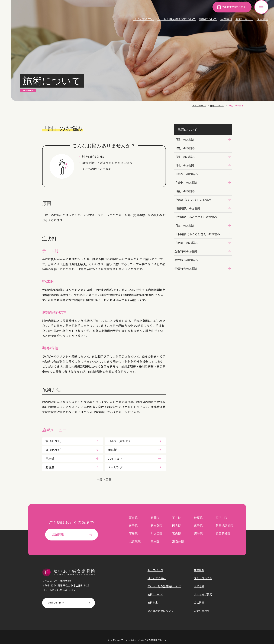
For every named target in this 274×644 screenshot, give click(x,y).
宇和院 (133, 534)
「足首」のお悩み (186, 243)
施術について (208, 22)
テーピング (115, 467)
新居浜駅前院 (225, 526)
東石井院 (178, 541)
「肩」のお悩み (185, 157)
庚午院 (198, 534)
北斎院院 (135, 541)
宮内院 (177, 534)
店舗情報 (226, 22)
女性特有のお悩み (186, 251)
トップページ (199, 105)
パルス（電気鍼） (120, 441)
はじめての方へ (144, 22)
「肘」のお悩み (185, 165)
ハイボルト (115, 459)
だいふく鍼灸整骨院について (177, 22)
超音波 (50, 467)
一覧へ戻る (104, 479)
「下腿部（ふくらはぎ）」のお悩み (197, 234)
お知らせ (199, 586)
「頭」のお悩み (185, 140)
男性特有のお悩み (186, 260)
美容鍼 (112, 450)
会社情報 (199, 602)
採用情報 (262, 22)
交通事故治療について (161, 611)
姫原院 (198, 518)
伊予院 (133, 526)
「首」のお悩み (185, 148)
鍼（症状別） (54, 450)
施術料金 (153, 602)
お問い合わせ (244, 22)
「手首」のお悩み (186, 174)
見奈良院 (157, 526)
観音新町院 (223, 534)
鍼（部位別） (54, 441)
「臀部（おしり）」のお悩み (193, 200)
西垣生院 (222, 518)
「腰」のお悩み (185, 191)
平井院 (177, 518)
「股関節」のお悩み (188, 208)
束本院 (155, 541)
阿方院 (177, 526)
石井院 (155, 518)
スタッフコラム (203, 578)
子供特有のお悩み (186, 268)
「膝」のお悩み (185, 225)
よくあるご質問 (203, 594)
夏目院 (133, 518)
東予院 (198, 526)
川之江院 (157, 534)
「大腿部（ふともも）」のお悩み (196, 217)
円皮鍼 (50, 459)
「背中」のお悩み (186, 182)
